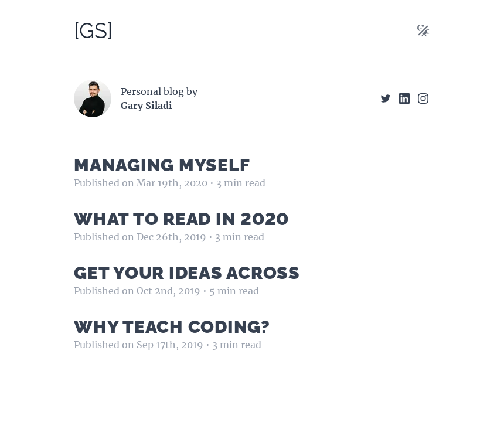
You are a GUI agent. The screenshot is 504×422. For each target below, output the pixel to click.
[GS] (93, 30)
